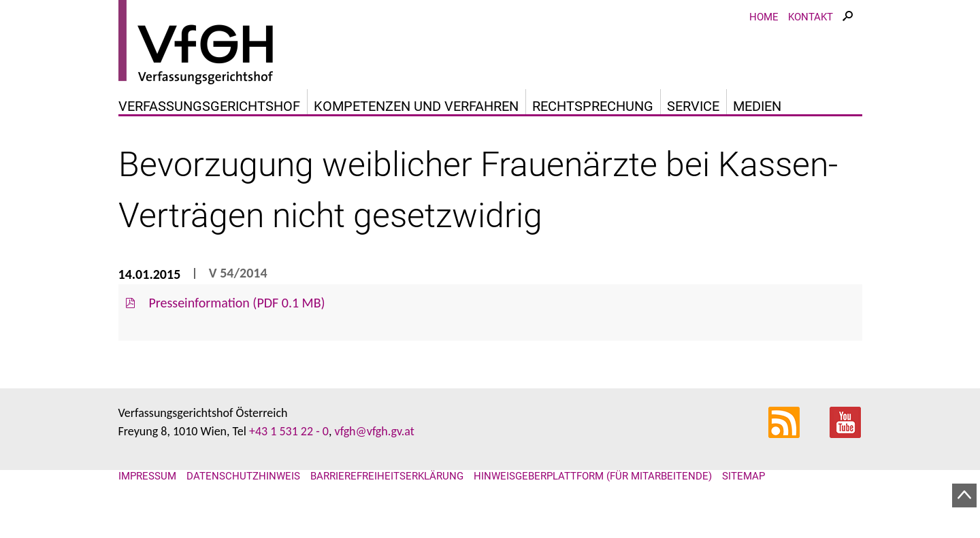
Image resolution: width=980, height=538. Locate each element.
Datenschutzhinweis (243, 476)
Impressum (147, 476)
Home (764, 17)
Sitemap (744, 476)
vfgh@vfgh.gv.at (374, 431)
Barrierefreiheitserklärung (387, 476)
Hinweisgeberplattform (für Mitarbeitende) (593, 476)
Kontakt (811, 17)
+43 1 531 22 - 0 (289, 431)
